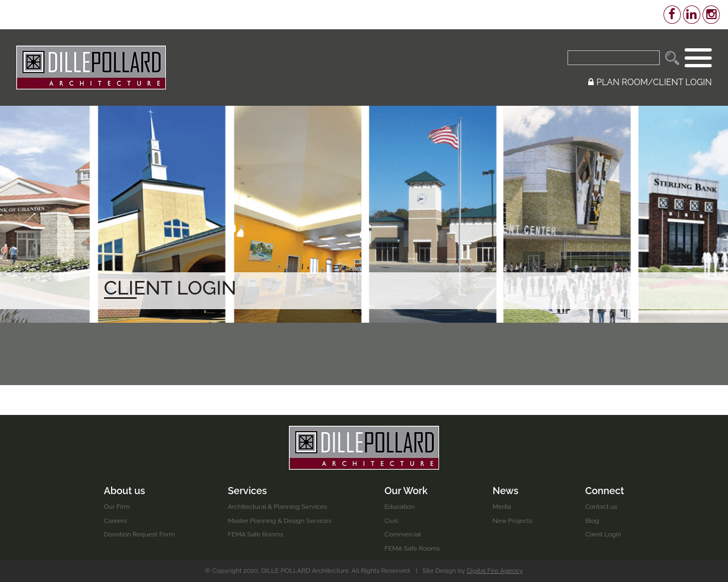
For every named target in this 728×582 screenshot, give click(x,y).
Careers (116, 521)
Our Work (406, 491)
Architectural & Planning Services (277, 507)
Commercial (403, 534)
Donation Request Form (140, 534)
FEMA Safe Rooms (255, 534)
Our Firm (117, 507)
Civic (391, 521)
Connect (604, 491)
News (506, 491)
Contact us (601, 507)
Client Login (603, 534)
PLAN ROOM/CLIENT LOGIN (650, 82)
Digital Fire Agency (495, 571)
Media (502, 507)
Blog (592, 521)
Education (400, 507)
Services (247, 491)
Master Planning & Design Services (280, 521)
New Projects (513, 521)
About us (125, 491)
